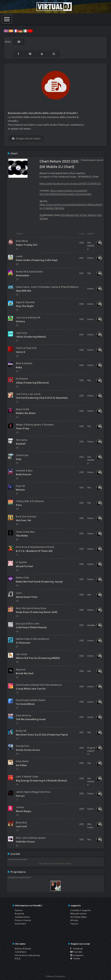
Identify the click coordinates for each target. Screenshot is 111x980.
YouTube (76, 952)
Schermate (20, 924)
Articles (74, 920)
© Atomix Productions (55, 976)
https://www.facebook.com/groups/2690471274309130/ (70, 184)
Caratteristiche (22, 917)
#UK (42, 215)
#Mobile (70, 215)
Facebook (77, 949)
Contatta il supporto (81, 910)
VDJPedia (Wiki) (78, 917)
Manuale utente (78, 914)
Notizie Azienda (23, 949)
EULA (18, 959)
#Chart (84, 215)
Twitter (75, 959)
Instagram (77, 955)
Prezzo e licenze (23, 920)
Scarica (19, 910)
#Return (92, 215)
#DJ (77, 215)
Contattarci (21, 952)
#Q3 (99, 215)
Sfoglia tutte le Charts (26, 138)
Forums (74, 924)
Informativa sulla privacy (27, 955)
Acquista (19, 914)
